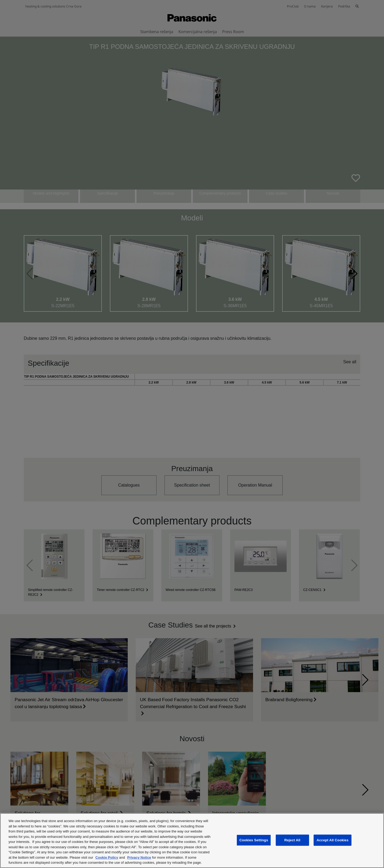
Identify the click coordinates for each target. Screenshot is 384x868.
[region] (192, 841)
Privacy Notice (139, 857)
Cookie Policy (107, 857)
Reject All (292, 840)
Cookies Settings (254, 840)
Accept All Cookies (333, 840)
